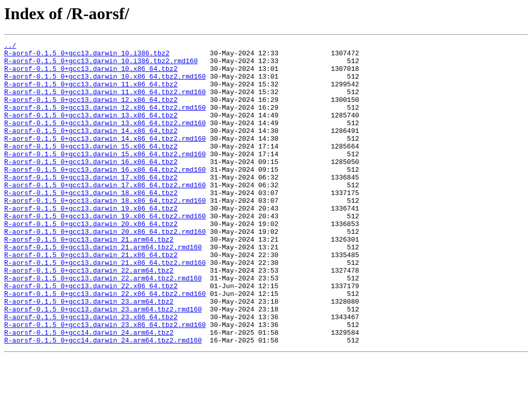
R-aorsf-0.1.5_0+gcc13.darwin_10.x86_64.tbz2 (91, 75)
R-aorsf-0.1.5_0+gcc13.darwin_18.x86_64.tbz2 (91, 224)
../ (10, 47)
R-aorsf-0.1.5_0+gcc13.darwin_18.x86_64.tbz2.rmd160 (105, 233)
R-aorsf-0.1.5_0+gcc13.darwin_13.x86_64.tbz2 (91, 130)
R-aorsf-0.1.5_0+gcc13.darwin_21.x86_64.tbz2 (91, 298)
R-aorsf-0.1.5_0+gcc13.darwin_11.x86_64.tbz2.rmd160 (105, 102)
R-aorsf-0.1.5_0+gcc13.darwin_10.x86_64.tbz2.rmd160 (105, 84)
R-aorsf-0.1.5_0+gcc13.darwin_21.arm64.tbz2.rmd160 (103, 289)
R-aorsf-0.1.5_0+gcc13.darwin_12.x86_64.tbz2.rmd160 (105, 121)
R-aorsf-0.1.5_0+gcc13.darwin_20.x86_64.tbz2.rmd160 (105, 270)
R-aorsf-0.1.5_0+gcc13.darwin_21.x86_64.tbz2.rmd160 (105, 307)
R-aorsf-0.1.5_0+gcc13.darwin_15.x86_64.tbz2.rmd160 (105, 177)
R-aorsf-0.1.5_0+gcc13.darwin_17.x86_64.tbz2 (91, 205)
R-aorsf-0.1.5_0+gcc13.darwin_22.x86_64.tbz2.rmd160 (105, 345)
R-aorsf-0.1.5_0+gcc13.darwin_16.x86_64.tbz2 (91, 186)
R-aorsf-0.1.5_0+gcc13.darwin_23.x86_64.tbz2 (91, 373)
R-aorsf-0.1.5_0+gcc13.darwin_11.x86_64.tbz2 (91, 93)
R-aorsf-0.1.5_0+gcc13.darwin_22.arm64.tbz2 (89, 317)
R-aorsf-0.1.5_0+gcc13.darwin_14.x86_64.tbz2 (91, 149)
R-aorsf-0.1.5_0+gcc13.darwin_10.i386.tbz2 (87, 56)
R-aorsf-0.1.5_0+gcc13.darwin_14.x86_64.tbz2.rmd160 (105, 158)
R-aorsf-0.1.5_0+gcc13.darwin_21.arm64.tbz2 (89, 279)
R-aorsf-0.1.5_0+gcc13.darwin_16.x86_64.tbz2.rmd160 (105, 196)
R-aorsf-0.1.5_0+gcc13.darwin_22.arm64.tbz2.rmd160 (103, 326)
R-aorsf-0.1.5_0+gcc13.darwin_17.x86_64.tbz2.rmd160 (105, 214)
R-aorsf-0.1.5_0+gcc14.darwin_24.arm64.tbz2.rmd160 (103, 400)
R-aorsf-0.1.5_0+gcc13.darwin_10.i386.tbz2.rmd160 (101, 65)
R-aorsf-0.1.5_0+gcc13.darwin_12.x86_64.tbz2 (91, 112)
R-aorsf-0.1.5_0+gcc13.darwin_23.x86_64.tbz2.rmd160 (105, 382)
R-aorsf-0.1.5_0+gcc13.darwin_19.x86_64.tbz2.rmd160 (105, 251)
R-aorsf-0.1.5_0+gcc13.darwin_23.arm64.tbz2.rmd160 (103, 363)
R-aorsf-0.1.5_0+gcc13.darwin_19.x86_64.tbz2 (91, 242)
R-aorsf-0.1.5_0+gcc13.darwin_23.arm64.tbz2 (89, 354)
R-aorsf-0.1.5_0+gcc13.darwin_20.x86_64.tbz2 (91, 261)
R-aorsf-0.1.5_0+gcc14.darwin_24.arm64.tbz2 (89, 391)
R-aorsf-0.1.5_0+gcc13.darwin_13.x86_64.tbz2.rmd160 (105, 140)
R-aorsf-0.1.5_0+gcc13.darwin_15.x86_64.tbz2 (91, 168)
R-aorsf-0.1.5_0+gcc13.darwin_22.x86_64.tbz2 (91, 335)
